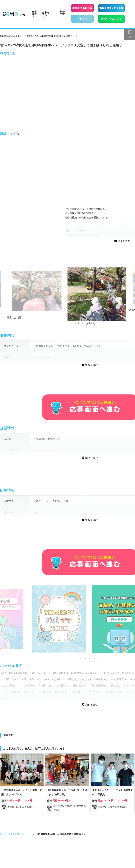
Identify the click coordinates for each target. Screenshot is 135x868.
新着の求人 (62, 14)
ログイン (82, 19)
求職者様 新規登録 (82, 8)
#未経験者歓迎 (22, 673)
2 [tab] (76, 328)
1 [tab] (72, 328)
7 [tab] (99, 328)
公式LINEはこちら (113, 18)
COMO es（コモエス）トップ (16, 834)
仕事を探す (34, 14)
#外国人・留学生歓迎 (123, 673)
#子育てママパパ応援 (98, 673)
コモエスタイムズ (46, 14)
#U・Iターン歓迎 (41, 673)
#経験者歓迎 (77, 673)
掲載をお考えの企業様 (111, 8)
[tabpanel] (90, 293)
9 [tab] (108, 328)
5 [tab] (90, 328)
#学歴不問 (6, 673)
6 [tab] (94, 328)
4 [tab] (85, 328)
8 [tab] (103, 328)
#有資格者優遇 (60, 673)
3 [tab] (81, 328)
